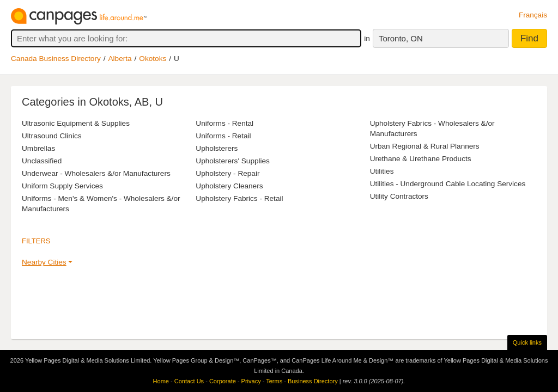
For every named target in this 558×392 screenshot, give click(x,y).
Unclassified (42, 161)
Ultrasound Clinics (52, 136)
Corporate (223, 381)
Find (529, 38)
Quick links (527, 342)
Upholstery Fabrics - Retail (239, 198)
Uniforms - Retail (223, 136)
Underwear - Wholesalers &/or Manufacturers (96, 173)
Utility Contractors (399, 196)
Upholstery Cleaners (229, 186)
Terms (274, 381)
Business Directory (313, 381)
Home (161, 381)
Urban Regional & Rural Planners (425, 146)
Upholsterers (217, 148)
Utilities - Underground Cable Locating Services (448, 184)
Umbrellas (38, 148)
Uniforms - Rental (225, 123)
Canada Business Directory (56, 59)
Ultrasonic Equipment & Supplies (76, 123)
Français (533, 15)
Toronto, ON (401, 38)
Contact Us (189, 381)
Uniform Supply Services (62, 186)
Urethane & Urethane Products (421, 159)
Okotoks (153, 59)
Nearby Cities (44, 262)
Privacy (251, 381)
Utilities (382, 171)
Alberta (120, 59)
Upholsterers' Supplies (233, 161)
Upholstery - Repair (228, 173)
